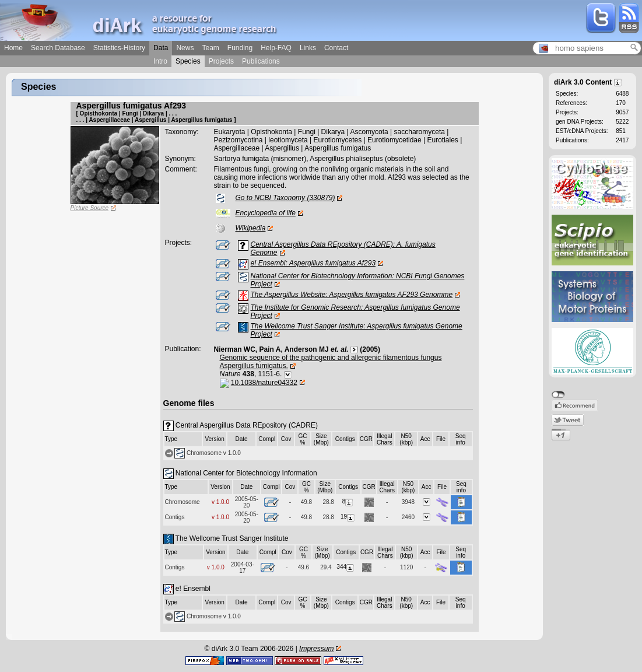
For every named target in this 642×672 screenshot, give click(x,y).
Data (161, 48)
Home (13, 48)
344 (346, 567)
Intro (160, 61)
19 (348, 517)
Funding (240, 48)
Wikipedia (251, 228)
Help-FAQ (276, 48)
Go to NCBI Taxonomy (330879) (285, 198)
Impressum (316, 649)
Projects (221, 61)
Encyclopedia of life (266, 213)
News (185, 48)
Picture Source (90, 208)
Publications (261, 61)
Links (308, 48)
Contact (336, 48)
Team (210, 48)
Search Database (58, 48)
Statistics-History (119, 48)
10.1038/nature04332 (264, 383)
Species (188, 61)
